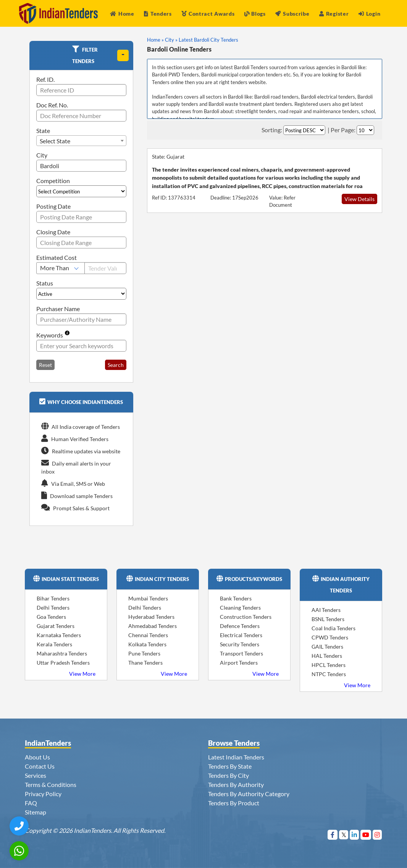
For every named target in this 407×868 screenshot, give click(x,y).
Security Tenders (240, 644)
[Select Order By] (304, 130)
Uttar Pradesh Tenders (63, 663)
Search (116, 365)
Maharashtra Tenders (62, 653)
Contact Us (40, 766)
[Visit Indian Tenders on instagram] (377, 835)
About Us (37, 757)
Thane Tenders (145, 663)
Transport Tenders (241, 653)
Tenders (158, 14)
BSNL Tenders (328, 619)
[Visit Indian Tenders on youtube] (366, 835)
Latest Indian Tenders (236, 757)
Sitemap (36, 812)
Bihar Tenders (53, 598)
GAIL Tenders (327, 647)
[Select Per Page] (365, 130)
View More (82, 674)
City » (171, 40)
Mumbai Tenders (148, 598)
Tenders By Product (234, 803)
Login (369, 14)
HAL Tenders (327, 656)
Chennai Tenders (148, 635)
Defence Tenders (240, 626)
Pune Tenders (144, 653)
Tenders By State (230, 766)
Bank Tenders (236, 598)
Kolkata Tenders (147, 644)
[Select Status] (81, 294)
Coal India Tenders (334, 628)
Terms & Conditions (51, 784)
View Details (359, 199)
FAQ (31, 803)
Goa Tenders (51, 617)
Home (122, 14)
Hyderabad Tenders (151, 617)
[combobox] (81, 141)
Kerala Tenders (54, 644)
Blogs (255, 14)
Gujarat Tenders (56, 626)
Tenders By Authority (236, 784)
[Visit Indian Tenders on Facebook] (333, 835)
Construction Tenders (246, 617)
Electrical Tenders (241, 635)
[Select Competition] (81, 191)
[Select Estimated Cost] (61, 268)
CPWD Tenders (330, 637)
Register (334, 14)
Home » (155, 40)
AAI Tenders (326, 610)
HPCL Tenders (329, 665)
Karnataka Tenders (59, 635)
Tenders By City (229, 775)
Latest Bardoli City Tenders (208, 40)
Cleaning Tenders (240, 608)
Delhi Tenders (53, 608)
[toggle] (123, 55)
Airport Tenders (239, 663)
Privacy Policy (43, 794)
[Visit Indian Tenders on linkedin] (355, 835)
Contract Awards (208, 14)
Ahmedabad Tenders (153, 626)
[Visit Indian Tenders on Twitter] (344, 835)
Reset (45, 365)
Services (36, 775)
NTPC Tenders (329, 674)
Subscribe (292, 14)
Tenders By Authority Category (249, 794)
